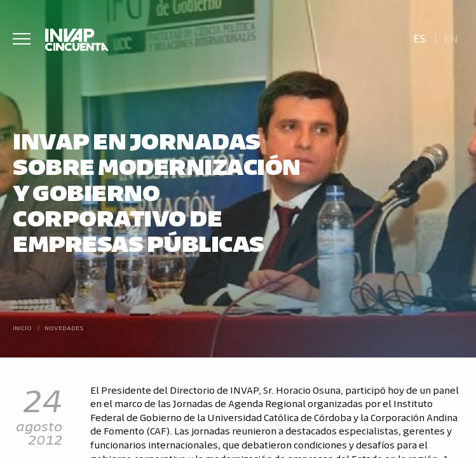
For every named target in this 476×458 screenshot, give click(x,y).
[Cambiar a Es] (419, 37)
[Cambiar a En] (451, 37)
